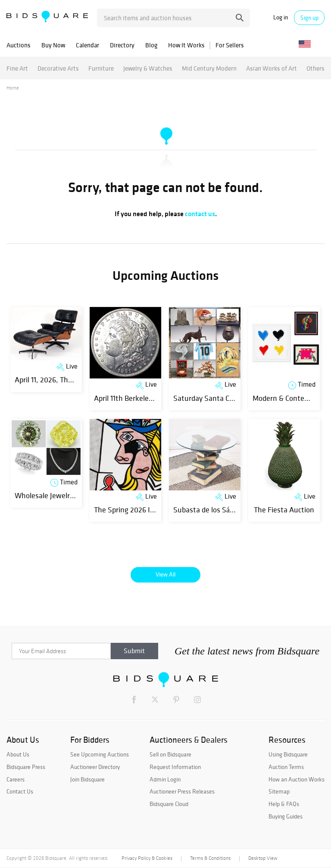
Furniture (101, 68)
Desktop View (263, 858)
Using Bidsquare (288, 754)
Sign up (309, 18)
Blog (151, 45)
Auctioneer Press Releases (182, 791)
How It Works (186, 45)
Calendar (87, 45)
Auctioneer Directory (95, 767)
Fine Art (17, 68)
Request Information (175, 767)
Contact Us (20, 791)
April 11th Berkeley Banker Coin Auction (156, 398)
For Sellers (230, 45)
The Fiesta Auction (284, 510)
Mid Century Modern (209, 68)
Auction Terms (286, 767)
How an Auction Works (297, 779)
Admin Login (165, 779)
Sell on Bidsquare (170, 754)
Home (13, 88)
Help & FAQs (284, 804)
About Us (18, 754)
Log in (281, 17)
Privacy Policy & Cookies (147, 858)
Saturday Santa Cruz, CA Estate (224, 398)
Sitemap (279, 791)
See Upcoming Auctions (100, 754)
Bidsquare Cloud (169, 804)
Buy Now (53, 45)
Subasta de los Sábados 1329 (219, 510)
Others (315, 68)
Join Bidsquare (87, 779)
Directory (122, 45)
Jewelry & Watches (148, 68)
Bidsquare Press (26, 767)
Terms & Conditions (210, 858)
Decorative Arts (58, 68)
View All (165, 574)
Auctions (19, 45)
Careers (16, 779)
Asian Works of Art (272, 68)
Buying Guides (286, 816)
